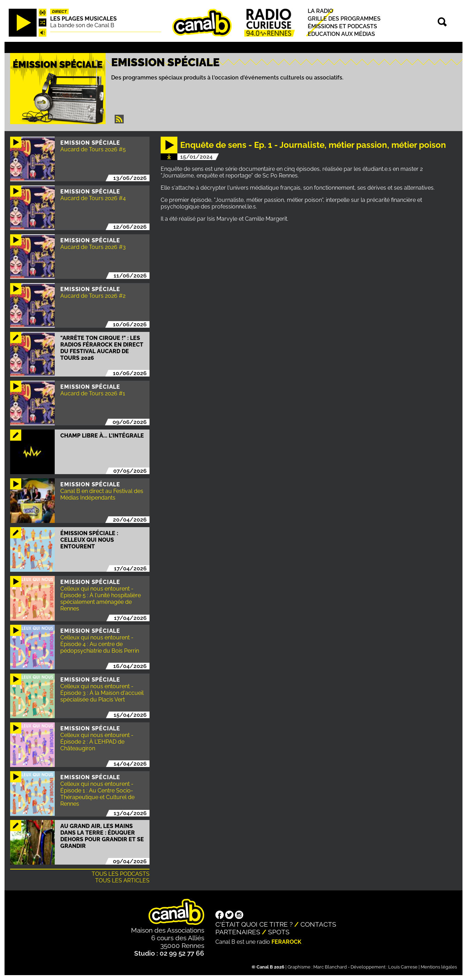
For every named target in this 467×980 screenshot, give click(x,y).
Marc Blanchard (330, 967)
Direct (60, 12)
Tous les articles (122, 880)
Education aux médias (341, 34)
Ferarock (286, 942)
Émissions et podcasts (342, 26)
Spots (279, 932)
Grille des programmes (344, 19)
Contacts (318, 924)
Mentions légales (439, 967)
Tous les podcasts (121, 874)
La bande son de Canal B (82, 25)
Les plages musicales (83, 19)
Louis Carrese (403, 967)
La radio (320, 11)
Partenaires (238, 932)
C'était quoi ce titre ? (254, 924)
